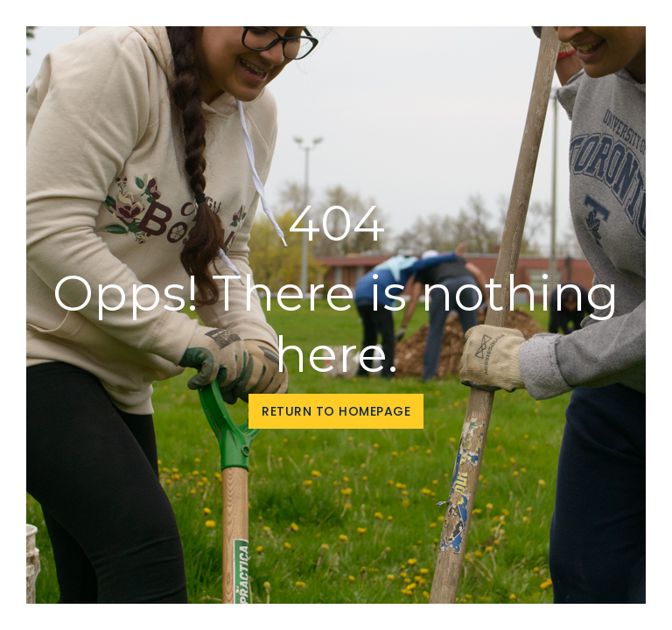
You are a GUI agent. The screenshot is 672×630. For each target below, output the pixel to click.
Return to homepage (336, 411)
